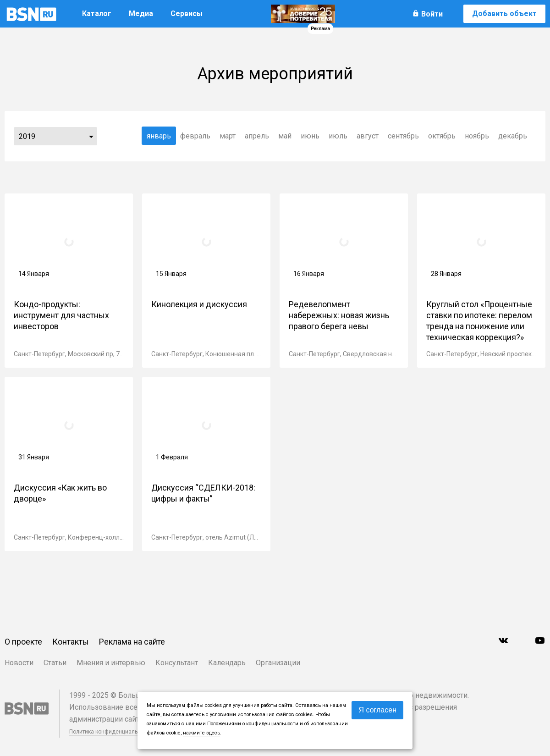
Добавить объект (504, 14)
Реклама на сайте (132, 642)
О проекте (23, 642)
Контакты (71, 642)
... (91, 136)
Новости (19, 663)
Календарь (227, 663)
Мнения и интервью (111, 663)
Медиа (141, 14)
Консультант (177, 663)
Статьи (55, 663)
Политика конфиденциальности (111, 732)
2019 (27, 136)
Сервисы (187, 14)
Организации (278, 663)
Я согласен (377, 710)
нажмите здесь (201, 733)
